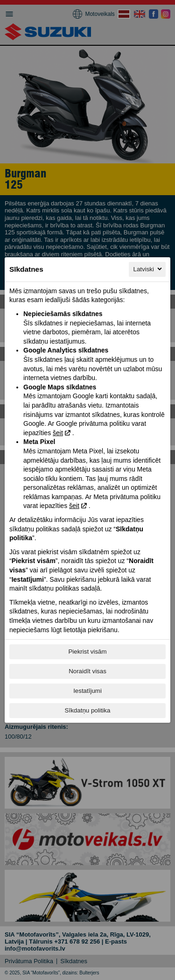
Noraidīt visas (87, 671)
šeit (58, 433)
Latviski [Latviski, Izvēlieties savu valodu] (148, 269)
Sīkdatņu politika (88, 710)
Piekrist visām (87, 652)
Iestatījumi (87, 691)
